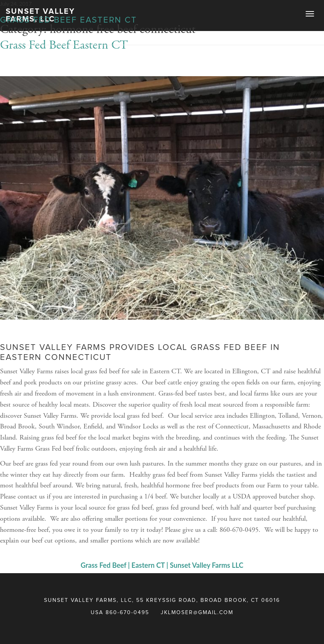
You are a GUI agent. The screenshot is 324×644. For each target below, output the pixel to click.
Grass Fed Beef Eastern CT (68, 20)
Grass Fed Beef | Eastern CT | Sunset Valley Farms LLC (162, 565)
